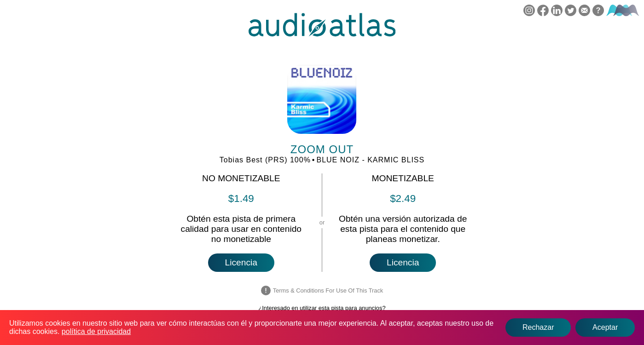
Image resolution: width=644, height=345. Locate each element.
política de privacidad (96, 331)
